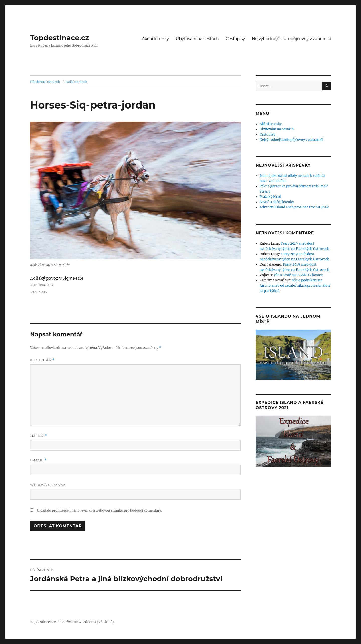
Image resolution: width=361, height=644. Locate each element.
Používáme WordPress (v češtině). (87, 622)
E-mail (38, 460)
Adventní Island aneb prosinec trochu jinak (294, 207)
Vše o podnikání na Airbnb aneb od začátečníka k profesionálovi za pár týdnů (295, 286)
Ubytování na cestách (197, 39)
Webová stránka (48, 485)
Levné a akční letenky (277, 202)
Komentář (42, 360)
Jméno (39, 436)
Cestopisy (235, 39)
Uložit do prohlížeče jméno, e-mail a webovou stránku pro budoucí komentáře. (99, 511)
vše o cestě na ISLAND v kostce (298, 275)
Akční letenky (155, 39)
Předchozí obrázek (45, 82)
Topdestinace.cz (60, 38)
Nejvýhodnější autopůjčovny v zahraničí (291, 39)
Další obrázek (77, 82)
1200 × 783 (38, 292)
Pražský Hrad (270, 197)
